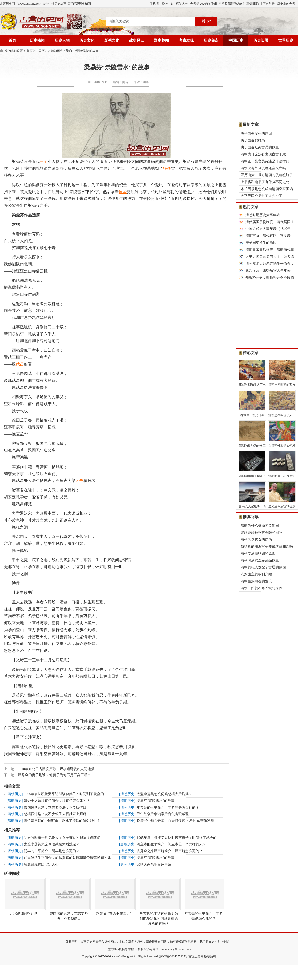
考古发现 (186, 40)
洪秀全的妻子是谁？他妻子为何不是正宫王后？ (54, 775)
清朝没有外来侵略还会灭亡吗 (263, 168)
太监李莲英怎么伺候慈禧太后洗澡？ (164, 794)
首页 (12, 40)
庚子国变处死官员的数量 (260, 147)
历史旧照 (261, 40)
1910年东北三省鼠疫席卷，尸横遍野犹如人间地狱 (56, 769)
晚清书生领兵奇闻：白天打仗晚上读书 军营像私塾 (175, 821)
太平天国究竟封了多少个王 (261, 196)
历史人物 (62, 40)
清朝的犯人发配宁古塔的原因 (263, 567)
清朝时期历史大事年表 (263, 215)
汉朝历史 (15, 851)
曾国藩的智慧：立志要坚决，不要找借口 (55, 807)
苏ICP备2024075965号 (173, 956)
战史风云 (137, 40)
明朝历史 (15, 838)
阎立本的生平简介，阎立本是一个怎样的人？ (171, 844)
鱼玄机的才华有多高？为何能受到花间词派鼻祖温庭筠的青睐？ (159, 902)
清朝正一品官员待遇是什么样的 (265, 161)
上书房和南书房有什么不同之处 (265, 182)
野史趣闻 (161, 40)
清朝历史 (57, 51)
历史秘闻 (37, 40)
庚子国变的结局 (253, 140)
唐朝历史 (127, 844)
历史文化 (87, 40)
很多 (167, 168)
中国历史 (236, 40)
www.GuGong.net (122, 956)
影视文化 (112, 40)
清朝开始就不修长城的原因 (261, 588)
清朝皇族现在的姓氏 (256, 581)
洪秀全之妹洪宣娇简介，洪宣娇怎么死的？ (57, 801)
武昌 (20, 364)
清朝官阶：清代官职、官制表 (268, 236)
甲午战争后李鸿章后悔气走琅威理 (163, 814)
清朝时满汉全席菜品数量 (260, 560)
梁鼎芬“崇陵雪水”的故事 (82, 51)
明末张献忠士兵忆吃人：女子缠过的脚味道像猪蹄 (62, 838)
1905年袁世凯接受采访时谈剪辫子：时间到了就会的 (64, 794)
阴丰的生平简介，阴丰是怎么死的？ (52, 851)
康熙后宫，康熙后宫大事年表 (268, 270)
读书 (79, 481)
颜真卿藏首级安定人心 (41, 864)
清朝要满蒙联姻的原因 (258, 553)
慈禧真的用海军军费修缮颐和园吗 (267, 546)
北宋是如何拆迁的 (24, 897)
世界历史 (286, 40)
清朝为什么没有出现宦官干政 (263, 154)
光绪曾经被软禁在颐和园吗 (261, 533)
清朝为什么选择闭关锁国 (260, 526)
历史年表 (269, 4)
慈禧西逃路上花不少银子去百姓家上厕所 (55, 814)
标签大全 (182, 4)
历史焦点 (211, 40)
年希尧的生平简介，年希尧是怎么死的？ (168, 807)
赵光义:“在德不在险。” (114, 897)
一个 (44, 161)
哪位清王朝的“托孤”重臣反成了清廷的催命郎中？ (62, 821)
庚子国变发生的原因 (256, 133)
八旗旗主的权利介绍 (256, 574)
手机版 (154, 4)
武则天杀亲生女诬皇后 (154, 864)
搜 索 (206, 21)
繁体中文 (167, 4)
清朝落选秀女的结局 (256, 540)
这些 (123, 192)
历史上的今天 (286, 4)
